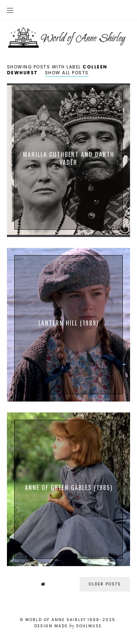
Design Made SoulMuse (68, 626)
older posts (105, 584)
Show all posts (67, 73)
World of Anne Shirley (56, 620)
